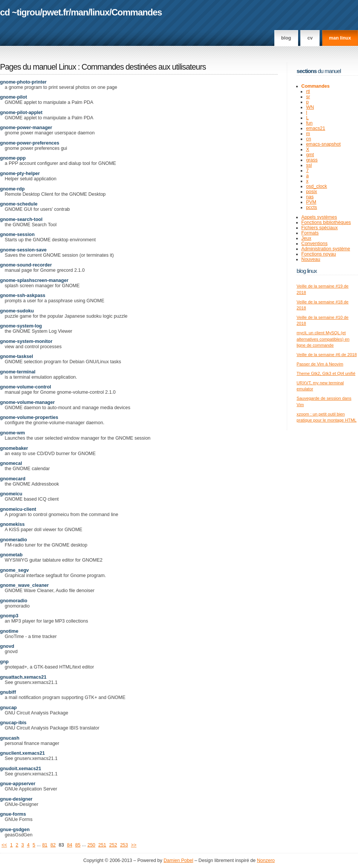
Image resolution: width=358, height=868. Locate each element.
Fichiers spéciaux (320, 228)
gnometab (11, 555)
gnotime (9, 631)
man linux (340, 38)
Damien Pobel (178, 860)
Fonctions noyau (319, 254)
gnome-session (17, 235)
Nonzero (266, 860)
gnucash (10, 738)
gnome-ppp (13, 158)
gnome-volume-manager (27, 402)
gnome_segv (15, 570)
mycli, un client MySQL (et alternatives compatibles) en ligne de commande (323, 339)
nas (310, 197)
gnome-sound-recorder (26, 265)
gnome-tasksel (17, 356)
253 (124, 845)
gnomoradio (14, 601)
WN (310, 107)
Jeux (306, 238)
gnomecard (13, 479)
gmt (310, 155)
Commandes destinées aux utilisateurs (144, 67)
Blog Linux (307, 271)
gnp (4, 662)
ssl (309, 165)
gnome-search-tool (21, 219)
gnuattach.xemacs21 (23, 677)
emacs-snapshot (323, 144)
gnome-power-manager (26, 128)
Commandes (137, 12)
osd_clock (317, 186)
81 (45, 845)
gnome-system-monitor (26, 341)
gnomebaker (14, 448)
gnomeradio (14, 540)
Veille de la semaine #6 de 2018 (327, 355)
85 (78, 845)
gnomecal (11, 463)
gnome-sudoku (17, 311)
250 (91, 845)
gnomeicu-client (18, 509)
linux (100, 12)
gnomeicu (11, 494)
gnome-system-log (21, 326)
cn (308, 139)
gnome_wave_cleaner (24, 585)
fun (309, 123)
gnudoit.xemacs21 (21, 769)
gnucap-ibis (13, 723)
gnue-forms (13, 814)
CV (310, 38)
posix (311, 192)
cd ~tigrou (20, 12)
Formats (310, 233)
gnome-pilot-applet (21, 113)
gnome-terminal (18, 372)
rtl (308, 91)
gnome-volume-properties (29, 417)
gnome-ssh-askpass (23, 295)
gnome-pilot (14, 97)
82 (53, 845)
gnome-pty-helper (20, 174)
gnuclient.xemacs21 (22, 753)
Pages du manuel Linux (38, 67)
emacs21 (316, 128)
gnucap (8, 708)
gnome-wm (12, 433)
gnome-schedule (19, 204)
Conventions (315, 244)
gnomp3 (9, 616)
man (80, 12)
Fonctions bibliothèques (326, 222)
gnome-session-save (23, 250)
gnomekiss (12, 524)
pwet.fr (55, 12)
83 (61, 845)
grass (312, 160)
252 (113, 845)
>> (134, 845)
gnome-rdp (12, 189)
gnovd (7, 646)
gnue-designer (16, 799)
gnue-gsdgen (15, 830)
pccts (311, 207)
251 (102, 845)
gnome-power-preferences (30, 143)
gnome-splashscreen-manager (34, 280)
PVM (311, 202)
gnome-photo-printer (23, 82)
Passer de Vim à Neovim (320, 364)
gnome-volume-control (26, 387)
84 (70, 845)
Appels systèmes (319, 217)
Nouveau (311, 259)
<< (4, 845)
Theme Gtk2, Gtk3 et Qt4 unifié (326, 373)
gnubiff (8, 692)
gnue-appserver (18, 784)
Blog (286, 38)
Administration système (326, 249)
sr (308, 97)
